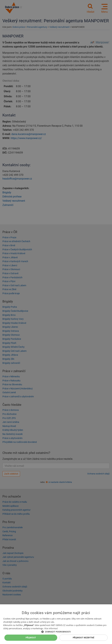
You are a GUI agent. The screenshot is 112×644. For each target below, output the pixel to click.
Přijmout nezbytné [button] (83, 638)
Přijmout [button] (31, 638)
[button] (56, 632)
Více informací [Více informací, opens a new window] (51, 628)
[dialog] (56, 624)
